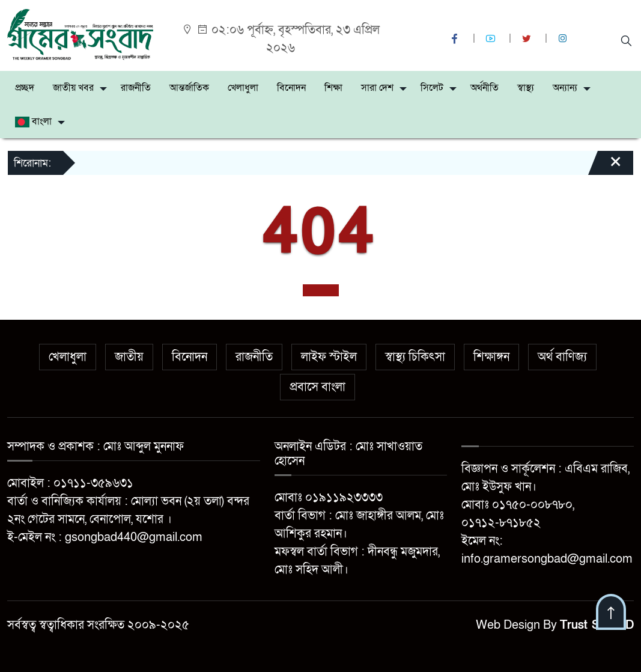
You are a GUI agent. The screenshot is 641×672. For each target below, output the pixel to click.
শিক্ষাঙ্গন (491, 357)
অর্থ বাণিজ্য (562, 357)
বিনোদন (291, 88)
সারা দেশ (377, 88)
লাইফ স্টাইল (329, 357)
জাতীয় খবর (73, 88)
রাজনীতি (136, 88)
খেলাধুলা (243, 88)
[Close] (605, 167)
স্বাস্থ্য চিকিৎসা (415, 357)
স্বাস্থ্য (526, 88)
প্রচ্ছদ (25, 88)
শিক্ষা (333, 88)
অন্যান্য (565, 88)
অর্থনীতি (485, 88)
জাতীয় (129, 357)
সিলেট (432, 88)
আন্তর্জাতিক (189, 88)
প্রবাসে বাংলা (317, 387)
